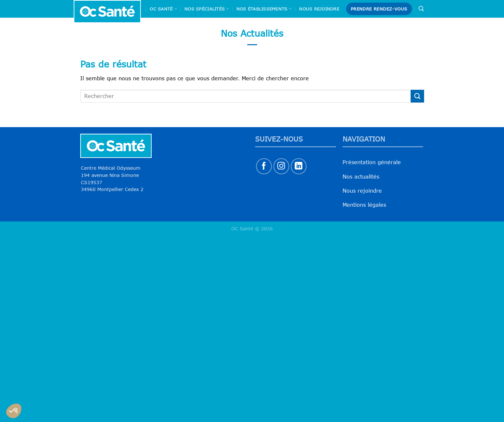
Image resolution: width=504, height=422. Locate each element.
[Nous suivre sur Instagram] (281, 166)
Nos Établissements (264, 9)
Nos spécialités (207, 9)
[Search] (421, 9)
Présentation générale (372, 162)
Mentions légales (364, 205)
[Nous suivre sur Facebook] (264, 166)
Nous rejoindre (319, 9)
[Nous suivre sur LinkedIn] (299, 166)
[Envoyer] (417, 96)
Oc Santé (163, 9)
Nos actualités (361, 177)
